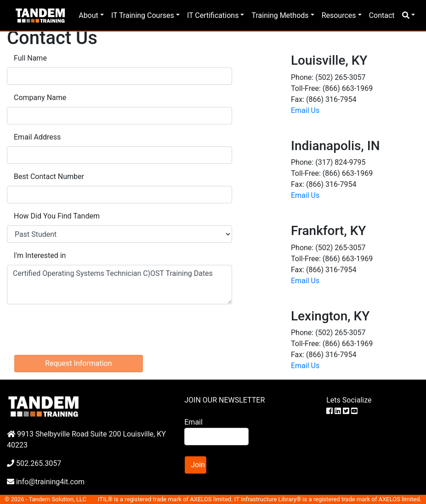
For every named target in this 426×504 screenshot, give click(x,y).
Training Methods (280, 15)
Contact (382, 15)
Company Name (40, 98)
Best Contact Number (49, 176)
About (88, 15)
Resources (339, 15)
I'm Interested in (40, 255)
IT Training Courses (143, 15)
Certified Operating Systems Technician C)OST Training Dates (119, 285)
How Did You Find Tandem (57, 216)
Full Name (30, 58)
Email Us (305, 110)
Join (198, 465)
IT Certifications (213, 15)
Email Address (37, 137)
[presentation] (77, 330)
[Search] (216, 437)
